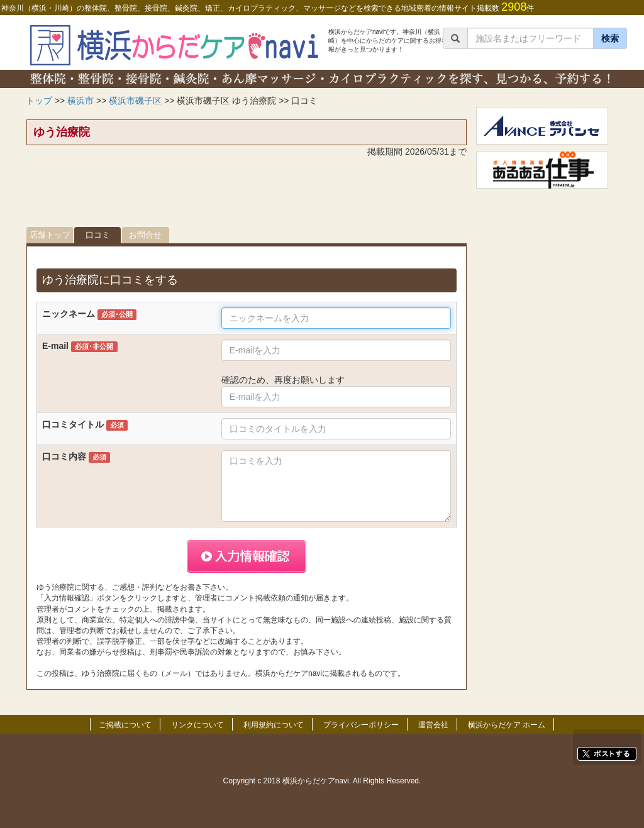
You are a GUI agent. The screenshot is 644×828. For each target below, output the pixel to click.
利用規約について (274, 725)
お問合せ (145, 235)
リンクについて (197, 725)
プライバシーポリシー (361, 725)
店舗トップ (50, 235)
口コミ (98, 235)
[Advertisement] (247, 196)
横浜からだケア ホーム (507, 725)
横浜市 (80, 101)
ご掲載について (125, 725)
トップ (39, 101)
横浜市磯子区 (135, 101)
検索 (610, 38)
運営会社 (433, 725)
